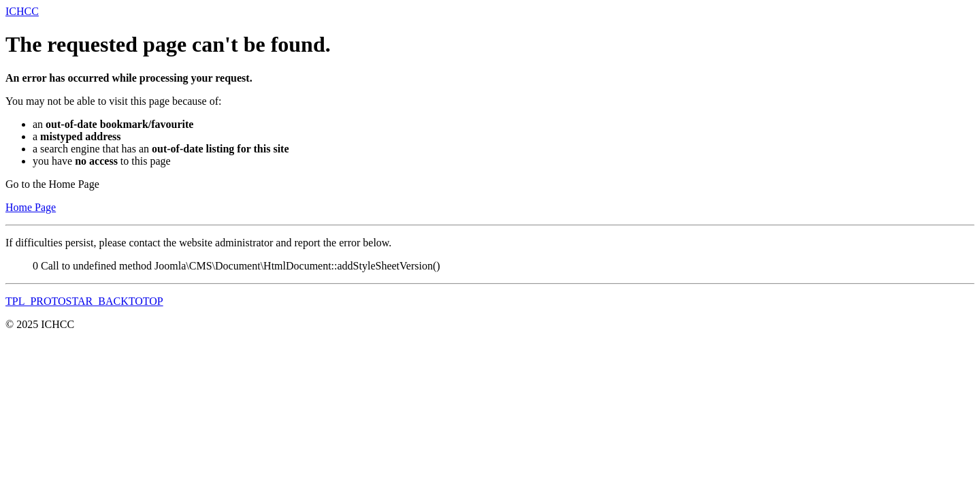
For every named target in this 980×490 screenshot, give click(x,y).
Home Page (31, 207)
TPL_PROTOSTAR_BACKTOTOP (84, 301)
